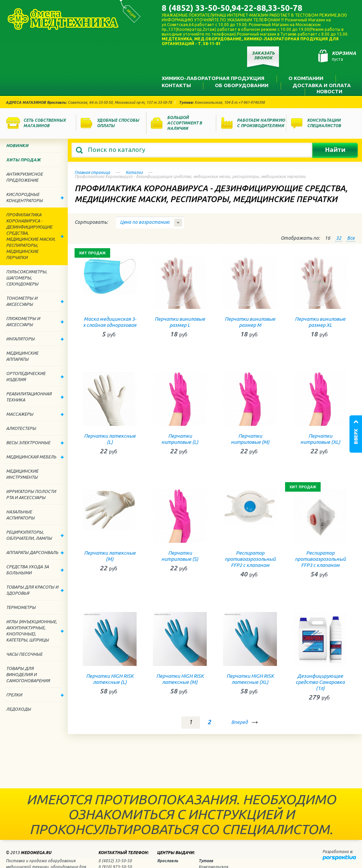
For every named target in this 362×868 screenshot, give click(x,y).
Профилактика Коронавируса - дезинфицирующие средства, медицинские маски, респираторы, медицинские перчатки (35, 236)
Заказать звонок (263, 55)
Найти (335, 150)
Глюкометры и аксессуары (35, 321)
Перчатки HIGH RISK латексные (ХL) (250, 679)
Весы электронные (35, 442)
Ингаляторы (35, 339)
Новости (329, 91)
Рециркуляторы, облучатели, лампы (35, 535)
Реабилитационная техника (35, 397)
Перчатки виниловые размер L (180, 322)
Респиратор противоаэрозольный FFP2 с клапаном (250, 559)
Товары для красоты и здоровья (35, 590)
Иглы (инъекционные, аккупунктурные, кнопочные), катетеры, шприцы (35, 631)
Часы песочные (24, 654)
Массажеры (35, 414)
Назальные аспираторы (20, 515)
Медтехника (63, 19)
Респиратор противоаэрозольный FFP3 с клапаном (320, 559)
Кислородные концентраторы (35, 197)
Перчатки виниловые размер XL (320, 322)
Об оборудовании (242, 85)
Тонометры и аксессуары (35, 301)
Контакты (176, 85)
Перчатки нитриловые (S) (180, 556)
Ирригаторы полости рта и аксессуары (31, 494)
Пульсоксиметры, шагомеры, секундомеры (27, 278)
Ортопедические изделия (35, 376)
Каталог (134, 173)
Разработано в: (338, 852)
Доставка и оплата (322, 85)
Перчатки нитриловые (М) (250, 439)
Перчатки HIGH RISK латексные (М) (180, 679)
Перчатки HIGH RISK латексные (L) (110, 679)
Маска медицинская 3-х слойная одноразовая (110, 322)
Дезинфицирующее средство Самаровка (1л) (320, 682)
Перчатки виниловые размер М (250, 322)
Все (351, 238)
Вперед (240, 722)
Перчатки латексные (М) (110, 556)
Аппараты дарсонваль (35, 552)
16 (327, 238)
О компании (306, 78)
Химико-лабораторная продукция (213, 78)
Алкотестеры (21, 428)
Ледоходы (18, 709)
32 (339, 238)
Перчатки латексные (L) (110, 439)
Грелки (35, 695)
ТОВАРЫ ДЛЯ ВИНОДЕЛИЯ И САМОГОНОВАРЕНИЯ (28, 674)
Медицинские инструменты (22, 474)
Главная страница (92, 173)
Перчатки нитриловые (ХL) (320, 439)
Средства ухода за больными (35, 570)
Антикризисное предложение (24, 177)
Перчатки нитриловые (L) (180, 439)
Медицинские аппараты (22, 356)
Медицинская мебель (35, 457)
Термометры (21, 607)
